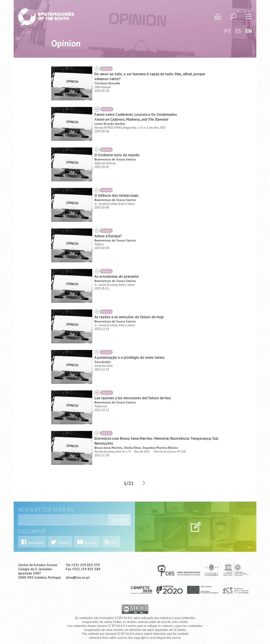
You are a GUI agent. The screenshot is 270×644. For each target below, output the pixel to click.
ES (238, 31)
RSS (111, 542)
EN (249, 31)
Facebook (32, 542)
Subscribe (119, 520)
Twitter (60, 542)
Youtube (87, 542)
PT (228, 31)
